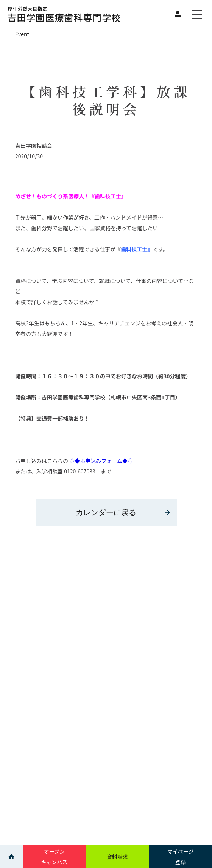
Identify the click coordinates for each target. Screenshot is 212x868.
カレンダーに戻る (123, 512)
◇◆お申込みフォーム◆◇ (101, 461)
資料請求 (117, 857)
